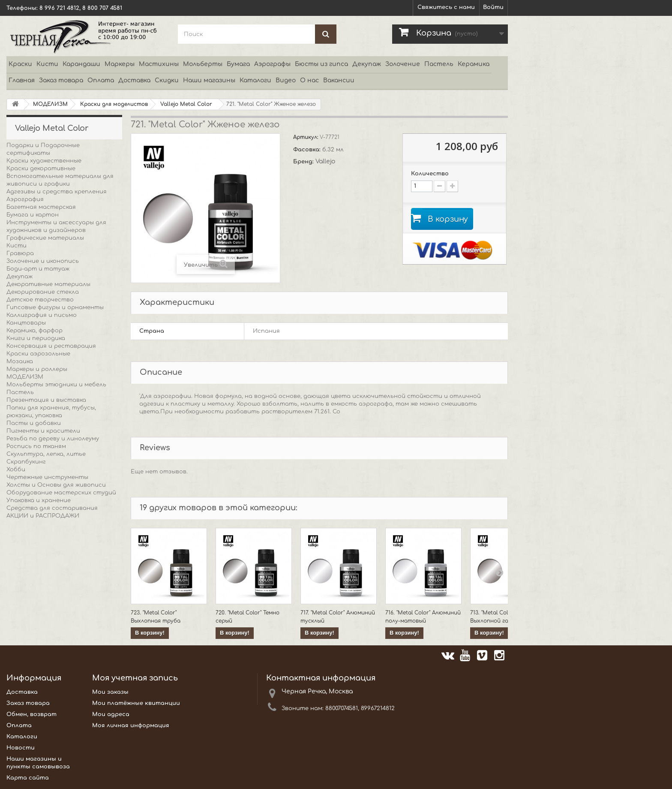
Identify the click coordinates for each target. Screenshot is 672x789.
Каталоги (255, 80)
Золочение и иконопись (43, 261)
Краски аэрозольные (38, 354)
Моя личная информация (131, 726)
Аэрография (25, 199)
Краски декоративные (41, 169)
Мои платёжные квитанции (136, 703)
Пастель (439, 64)
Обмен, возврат (31, 714)
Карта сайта (28, 778)
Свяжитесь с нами (446, 7)
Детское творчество (40, 300)
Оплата (101, 80)
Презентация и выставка (46, 400)
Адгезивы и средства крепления (57, 192)
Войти (493, 7)
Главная (22, 80)
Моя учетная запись (135, 678)
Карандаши (81, 64)
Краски (20, 64)
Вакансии (339, 80)
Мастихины (159, 64)
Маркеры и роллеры (37, 369)
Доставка (134, 80)
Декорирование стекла (43, 292)
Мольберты (203, 64)
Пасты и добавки (34, 423)
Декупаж (367, 64)
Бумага (238, 64)
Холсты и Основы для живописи (56, 485)
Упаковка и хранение (39, 500)
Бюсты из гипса (321, 64)
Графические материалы (45, 238)
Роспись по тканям (36, 446)
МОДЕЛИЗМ (25, 377)
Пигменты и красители (43, 431)
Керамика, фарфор (34, 331)
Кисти (47, 64)
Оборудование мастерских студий (61, 493)
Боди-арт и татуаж (38, 269)
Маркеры (120, 64)
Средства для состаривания (52, 508)
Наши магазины (209, 80)
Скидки (167, 80)
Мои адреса (111, 714)
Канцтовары (26, 323)
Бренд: (304, 162)
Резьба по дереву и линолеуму (53, 439)
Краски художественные (44, 161)
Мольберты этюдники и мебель (56, 385)
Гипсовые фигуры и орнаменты (55, 307)
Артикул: (306, 137)
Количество (430, 174)
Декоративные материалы (48, 284)
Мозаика (20, 361)
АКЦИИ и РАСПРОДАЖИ (43, 516)
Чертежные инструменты (47, 477)
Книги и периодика (36, 338)
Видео (286, 80)
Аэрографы (272, 64)
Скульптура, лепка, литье (46, 454)
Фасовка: (308, 150)
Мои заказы (110, 692)
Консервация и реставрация (51, 346)
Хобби (16, 470)
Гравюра (20, 253)
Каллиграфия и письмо (42, 315)
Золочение (403, 64)
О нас (309, 80)
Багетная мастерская (41, 207)
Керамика (474, 64)
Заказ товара (61, 80)
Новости (21, 748)
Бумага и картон (33, 215)
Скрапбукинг (26, 462)
